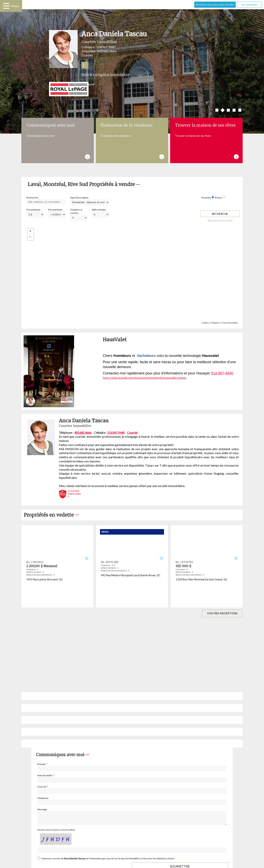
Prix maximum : (56, 210)
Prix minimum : (34, 210)
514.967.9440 (106, 47)
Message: (42, 809)
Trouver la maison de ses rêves (205, 125)
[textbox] (46, 202)
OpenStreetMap (230, 323)
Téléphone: (43, 798)
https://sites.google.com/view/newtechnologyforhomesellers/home (145, 378)
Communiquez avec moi (50, 125)
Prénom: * (42, 764)
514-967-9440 (222, 373)
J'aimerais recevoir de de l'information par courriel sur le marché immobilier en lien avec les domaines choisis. (108, 861)
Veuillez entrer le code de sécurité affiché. (56, 832)
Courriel (87, 55)
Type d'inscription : (80, 198)
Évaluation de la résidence (127, 125)
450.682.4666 (107, 51)
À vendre (206, 198)
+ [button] (31, 231)
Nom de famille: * (46, 775)
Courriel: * (43, 787)
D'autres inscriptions (222, 613)
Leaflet (205, 323)
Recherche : (33, 198)
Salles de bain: (99, 210)
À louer (218, 198)
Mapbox (216, 323)
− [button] (31, 237)
